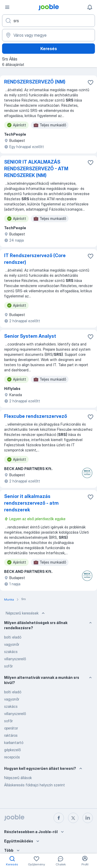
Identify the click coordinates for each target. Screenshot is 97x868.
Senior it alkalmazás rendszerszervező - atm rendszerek (31, 503)
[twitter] (73, 818)
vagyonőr (12, 644)
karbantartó (14, 743)
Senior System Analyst (30, 336)
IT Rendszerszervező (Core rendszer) (35, 259)
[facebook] (59, 818)
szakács (11, 652)
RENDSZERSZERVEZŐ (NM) (35, 82)
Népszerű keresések (26, 613)
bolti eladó (13, 637)
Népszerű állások (18, 778)
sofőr (8, 666)
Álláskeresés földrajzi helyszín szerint (35, 785)
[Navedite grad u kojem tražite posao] (48, 35)
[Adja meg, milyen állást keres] (48, 21)
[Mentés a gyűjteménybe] (91, 82)
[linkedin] (88, 818)
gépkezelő (12, 750)
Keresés (49, 49)
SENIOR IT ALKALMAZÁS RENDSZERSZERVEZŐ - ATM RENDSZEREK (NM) (36, 169)
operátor (11, 728)
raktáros (11, 735)
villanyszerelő (15, 659)
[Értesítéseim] (90, 7)
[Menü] (7, 7)
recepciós (12, 757)
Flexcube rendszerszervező (36, 416)
